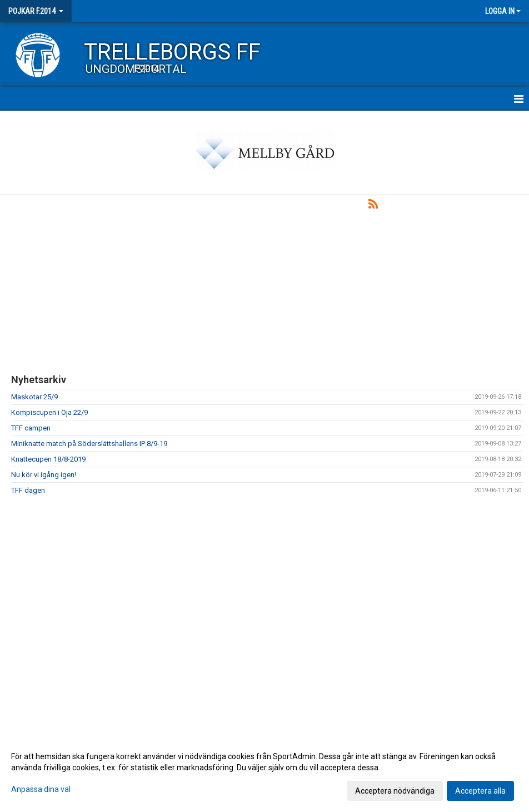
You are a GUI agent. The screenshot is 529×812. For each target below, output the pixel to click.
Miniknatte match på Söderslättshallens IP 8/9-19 (89, 444)
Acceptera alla (480, 791)
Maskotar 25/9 (34, 397)
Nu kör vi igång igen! (44, 475)
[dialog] (264, 773)
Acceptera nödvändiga (395, 791)
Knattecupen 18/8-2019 (48, 459)
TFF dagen (28, 490)
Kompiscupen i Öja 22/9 (49, 412)
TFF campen (31, 428)
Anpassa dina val (41, 789)
